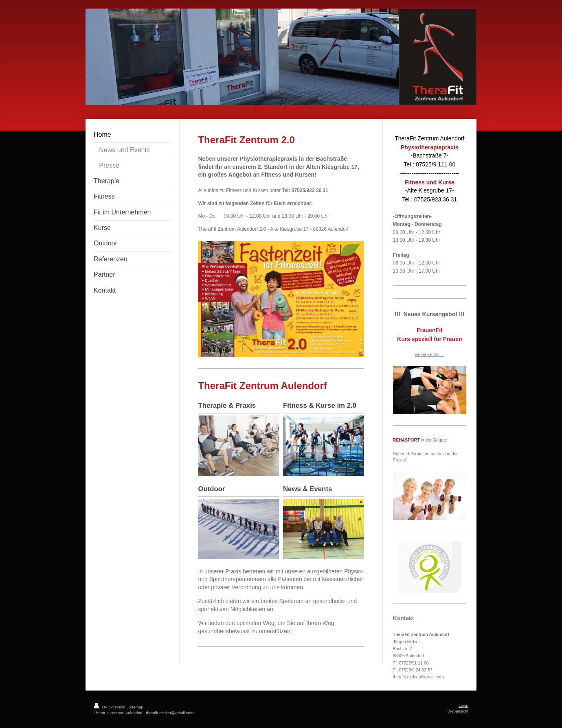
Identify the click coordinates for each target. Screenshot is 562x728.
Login (463, 705)
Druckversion (110, 707)
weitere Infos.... (429, 354)
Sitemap (136, 707)
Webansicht (458, 711)
